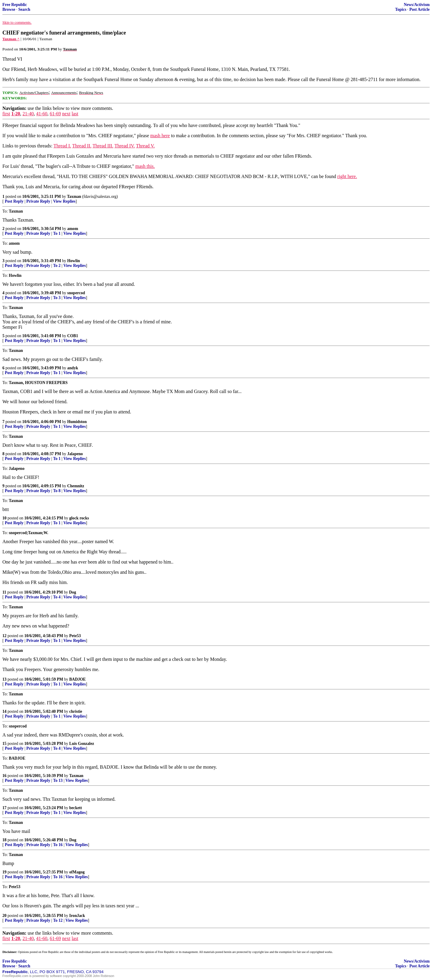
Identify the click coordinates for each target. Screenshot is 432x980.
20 (4, 916)
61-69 (55, 114)
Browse (9, 9)
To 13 (58, 780)
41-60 (42, 114)
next (66, 114)
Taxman (74, 197)
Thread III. (103, 146)
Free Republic (15, 5)
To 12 (58, 920)
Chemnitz (76, 486)
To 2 (57, 266)
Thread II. (82, 146)
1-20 (16, 114)
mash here (160, 136)
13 (4, 679)
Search (24, 9)
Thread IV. (124, 146)
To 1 (57, 233)
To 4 (57, 597)
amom (73, 229)
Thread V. (145, 146)
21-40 (28, 114)
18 (4, 840)
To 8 (57, 491)
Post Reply (14, 201)
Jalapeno (75, 454)
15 (4, 744)
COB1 (73, 336)
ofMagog (77, 872)
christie (76, 711)
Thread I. (62, 146)
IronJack (77, 916)
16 (4, 776)
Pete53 (75, 636)
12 (4, 636)
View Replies (64, 201)
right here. (347, 176)
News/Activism (417, 5)
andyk (73, 368)
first (6, 114)
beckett (76, 808)
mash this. (145, 166)
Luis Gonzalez (82, 744)
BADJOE (78, 679)
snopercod (76, 293)
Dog (72, 592)
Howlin (73, 261)
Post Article (419, 9)
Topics (401, 9)
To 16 (58, 845)
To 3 (57, 298)
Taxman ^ (11, 39)
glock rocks (79, 518)
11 (4, 592)
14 (4, 711)
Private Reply (38, 201)
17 (4, 808)
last (75, 114)
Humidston (77, 422)
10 (4, 518)
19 (4, 872)
